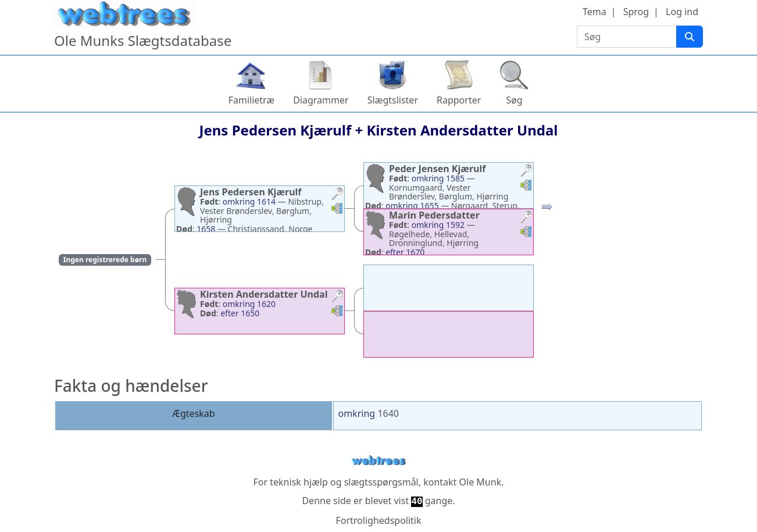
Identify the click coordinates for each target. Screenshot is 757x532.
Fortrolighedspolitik (378, 520)
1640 (388, 413)
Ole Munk (481, 482)
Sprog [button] (636, 12)
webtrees (379, 461)
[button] (337, 195)
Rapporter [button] (459, 100)
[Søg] (690, 37)
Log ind (682, 12)
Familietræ (252, 100)
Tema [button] (594, 12)
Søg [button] (514, 100)
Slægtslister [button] (393, 100)
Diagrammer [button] (321, 100)
